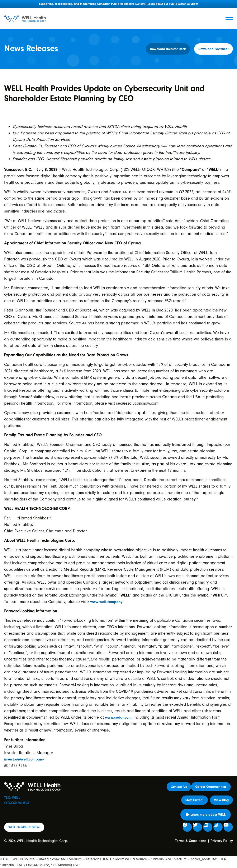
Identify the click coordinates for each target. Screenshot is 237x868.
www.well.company (106, 602)
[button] (195, 800)
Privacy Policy (222, 841)
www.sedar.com (118, 717)
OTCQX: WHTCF (17, 803)
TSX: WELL (12, 798)
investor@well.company (24, 759)
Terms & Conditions (191, 841)
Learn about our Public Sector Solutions (172, 4)
